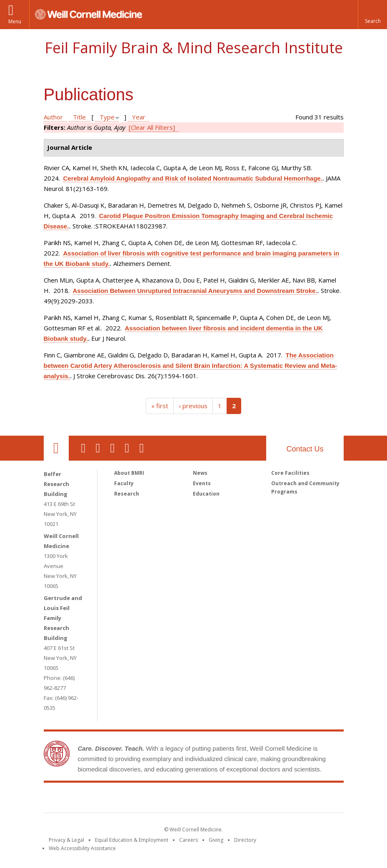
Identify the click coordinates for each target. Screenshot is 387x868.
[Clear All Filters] (152, 127)
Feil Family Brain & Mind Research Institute (194, 48)
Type (107, 117)
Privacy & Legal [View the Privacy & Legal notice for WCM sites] (66, 840)
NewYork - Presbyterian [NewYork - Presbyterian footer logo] (263, 799)
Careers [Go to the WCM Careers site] (189, 840)
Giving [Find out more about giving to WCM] (216, 840)
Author (53, 117)
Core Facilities (290, 473)
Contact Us (305, 449)
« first (160, 406)
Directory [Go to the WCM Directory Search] (245, 840)
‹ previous (193, 406)
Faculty (124, 483)
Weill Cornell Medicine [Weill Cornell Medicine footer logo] (132, 799)
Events (202, 483)
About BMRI (129, 473)
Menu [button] (15, 21)
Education (206, 494)
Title (79, 117)
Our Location (56, 448)
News (200, 473)
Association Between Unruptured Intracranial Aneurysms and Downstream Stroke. (195, 291)
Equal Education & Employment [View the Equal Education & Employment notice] (132, 840)
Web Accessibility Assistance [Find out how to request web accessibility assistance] (82, 848)
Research (127, 494)
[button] (372, 15)
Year (139, 117)
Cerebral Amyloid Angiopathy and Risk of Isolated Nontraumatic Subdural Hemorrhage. (193, 178)
